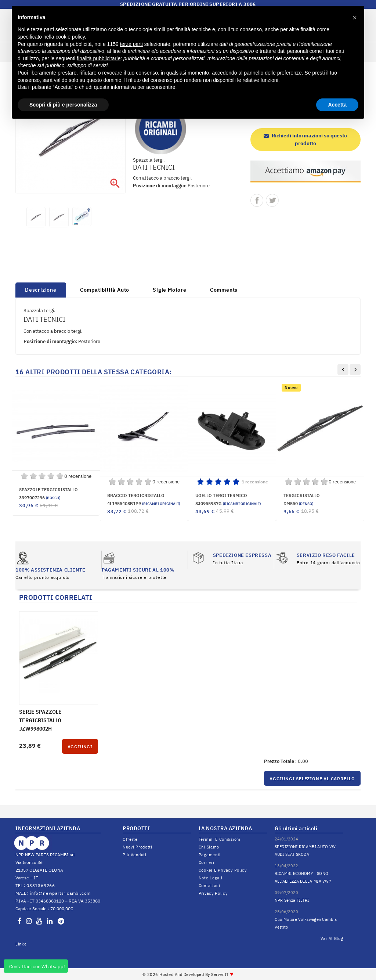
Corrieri (207, 862)
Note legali (211, 878)
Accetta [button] (337, 105)
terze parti (131, 44)
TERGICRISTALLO (302, 495)
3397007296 (40, 498)
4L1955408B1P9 (144, 503)
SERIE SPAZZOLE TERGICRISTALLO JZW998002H (40, 720)
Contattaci (209, 886)
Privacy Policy (213, 893)
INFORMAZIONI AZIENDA (48, 828)
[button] (355, 18)
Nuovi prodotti (138, 847)
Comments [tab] (224, 290)
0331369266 (41, 885)
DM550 (298, 503)
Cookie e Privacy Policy (223, 870)
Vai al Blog (332, 938)
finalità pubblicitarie (99, 58)
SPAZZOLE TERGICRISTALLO (48, 489)
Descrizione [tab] (41, 290)
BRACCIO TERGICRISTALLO (136, 495)
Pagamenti (210, 855)
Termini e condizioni (220, 839)
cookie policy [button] (70, 37)
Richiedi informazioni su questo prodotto (305, 139)
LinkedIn (21, 944)
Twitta (272, 200)
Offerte (130, 839)
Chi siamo (209, 847)
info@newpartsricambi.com (60, 893)
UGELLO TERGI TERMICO (221, 495)
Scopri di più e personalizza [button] (63, 105)
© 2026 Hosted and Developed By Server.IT (188, 974)
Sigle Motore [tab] (170, 290)
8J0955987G (228, 503)
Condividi (257, 200)
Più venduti (135, 855)
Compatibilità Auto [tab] (105, 290)
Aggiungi (80, 747)
